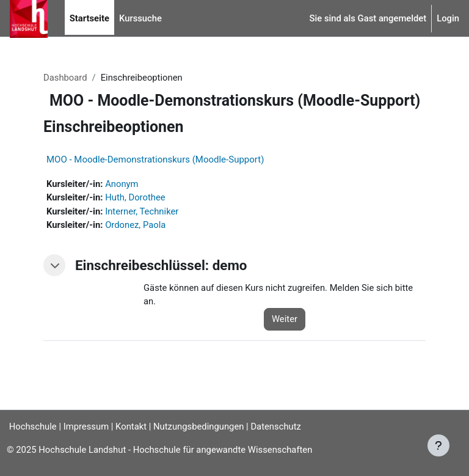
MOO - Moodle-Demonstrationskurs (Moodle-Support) (155, 159)
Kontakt (131, 427)
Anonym (122, 184)
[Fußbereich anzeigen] (438, 445)
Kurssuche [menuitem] (140, 18)
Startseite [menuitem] (89, 18)
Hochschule (28, 427)
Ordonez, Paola (135, 225)
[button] (54, 265)
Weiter (285, 319)
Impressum (86, 427)
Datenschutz (276, 427)
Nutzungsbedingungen (198, 427)
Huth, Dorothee (135, 197)
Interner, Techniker (142, 211)
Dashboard (65, 78)
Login (448, 18)
